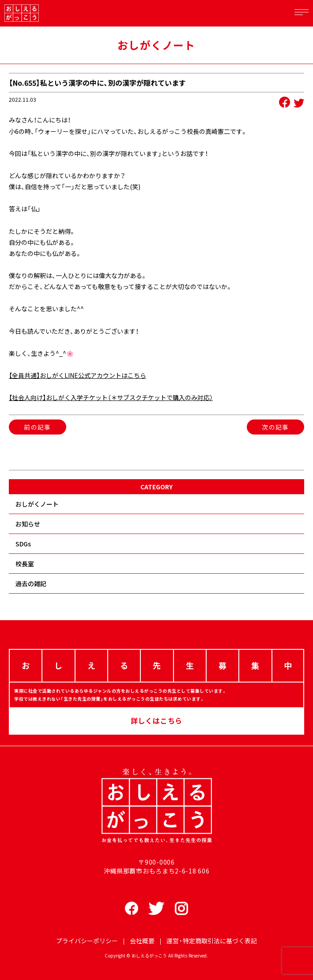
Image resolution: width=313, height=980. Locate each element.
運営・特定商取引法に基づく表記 (212, 941)
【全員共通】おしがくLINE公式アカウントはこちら (77, 375)
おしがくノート (37, 504)
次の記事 (275, 427)
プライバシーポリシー (87, 941)
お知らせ (28, 524)
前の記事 (38, 427)
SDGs (23, 544)
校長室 (25, 564)
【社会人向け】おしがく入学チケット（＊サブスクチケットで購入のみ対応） (111, 397)
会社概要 (142, 941)
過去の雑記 (31, 583)
